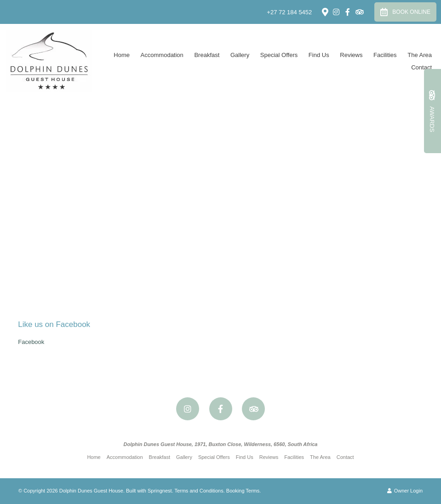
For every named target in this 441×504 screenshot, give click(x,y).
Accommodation (162, 55)
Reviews (351, 55)
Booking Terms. (244, 491)
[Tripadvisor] (359, 12)
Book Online (405, 12)
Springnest (160, 491)
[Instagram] (336, 12)
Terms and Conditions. (199, 491)
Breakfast (207, 55)
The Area (420, 55)
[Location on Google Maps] (325, 11)
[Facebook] (348, 12)
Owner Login (405, 491)
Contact (421, 67)
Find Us (319, 55)
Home (122, 55)
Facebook (31, 342)
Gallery (240, 55)
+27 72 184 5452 (289, 12)
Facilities (385, 55)
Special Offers (279, 55)
